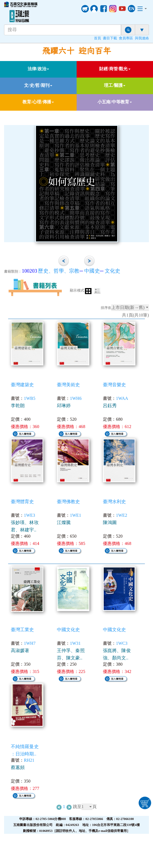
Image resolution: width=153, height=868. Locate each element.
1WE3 (29, 515)
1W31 (75, 643)
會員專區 (126, 38)
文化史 (113, 271)
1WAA (122, 398)
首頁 (97, 38)
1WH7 (30, 643)
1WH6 (76, 398)
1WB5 (30, 398)
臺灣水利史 (115, 502)
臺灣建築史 (22, 385)
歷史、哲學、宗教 (59, 271)
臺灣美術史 (69, 385)
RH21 (29, 760)
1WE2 (121, 515)
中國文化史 (69, 630)
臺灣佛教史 (69, 502)
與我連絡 (142, 38)
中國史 (92, 271)
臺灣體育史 (22, 502)
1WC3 (122, 643)
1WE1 (75, 515)
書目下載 (110, 38)
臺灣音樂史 (115, 385)
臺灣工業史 (22, 630)
